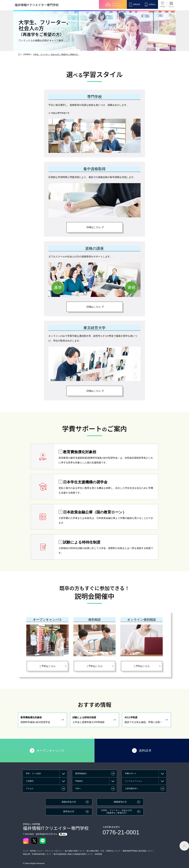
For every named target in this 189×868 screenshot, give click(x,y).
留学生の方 (69, 811)
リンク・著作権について (33, 851)
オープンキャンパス (117, 4)
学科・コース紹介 (34, 773)
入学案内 (30, 781)
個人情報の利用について (75, 851)
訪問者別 (27, 54)
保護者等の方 (120, 802)
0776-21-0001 (121, 832)
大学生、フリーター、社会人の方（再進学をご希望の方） (117, 812)
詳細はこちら (94, 227)
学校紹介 (79, 781)
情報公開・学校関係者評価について (37, 854)
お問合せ (152, 4)
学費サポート (131, 773)
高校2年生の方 (69, 802)
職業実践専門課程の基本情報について (138, 851)
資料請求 (137, 4)
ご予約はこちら (47, 666)
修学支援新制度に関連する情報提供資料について (73, 854)
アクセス (162, 7)
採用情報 (98, 854)
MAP (63, 834)
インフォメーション (134, 781)
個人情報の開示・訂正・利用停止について (104, 851)
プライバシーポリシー (54, 851)
